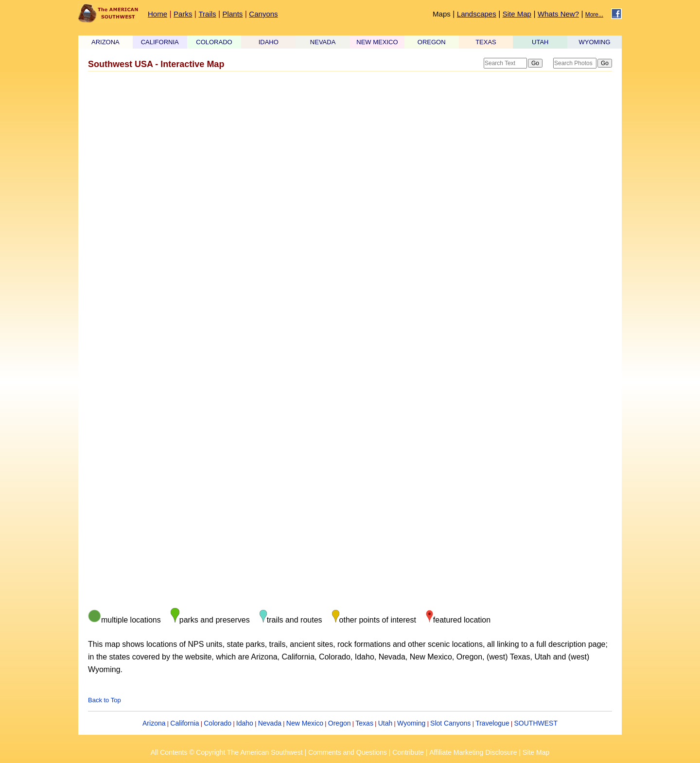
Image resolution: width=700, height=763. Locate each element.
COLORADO (214, 42)
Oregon (340, 723)
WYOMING (595, 42)
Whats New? (558, 14)
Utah (385, 723)
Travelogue (492, 723)
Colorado (218, 723)
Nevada (270, 723)
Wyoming (411, 723)
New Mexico (305, 723)
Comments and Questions (348, 752)
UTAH (540, 42)
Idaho (245, 723)
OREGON (432, 42)
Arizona (154, 723)
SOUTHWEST (536, 723)
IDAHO (269, 42)
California (184, 723)
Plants (233, 14)
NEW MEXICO (377, 42)
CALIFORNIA (160, 42)
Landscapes (477, 14)
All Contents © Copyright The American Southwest (227, 752)
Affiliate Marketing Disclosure (473, 752)
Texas (364, 723)
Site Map (517, 14)
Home (157, 14)
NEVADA (323, 42)
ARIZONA (105, 42)
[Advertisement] (350, 152)
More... (594, 15)
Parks (183, 14)
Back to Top (105, 700)
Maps (442, 14)
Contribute (408, 752)
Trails (207, 14)
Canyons (263, 14)
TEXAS (486, 42)
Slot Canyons (450, 723)
